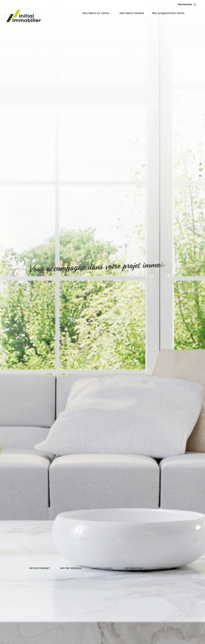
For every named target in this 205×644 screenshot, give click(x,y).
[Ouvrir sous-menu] (111, 13)
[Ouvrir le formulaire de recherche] (193, 5)
